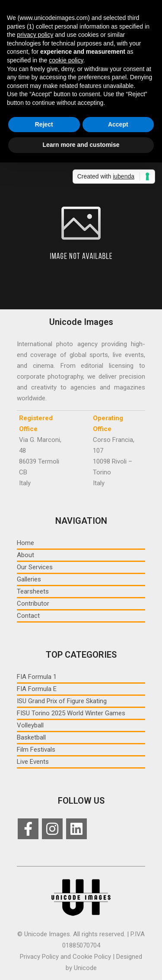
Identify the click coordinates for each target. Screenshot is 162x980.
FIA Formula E (37, 689)
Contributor (33, 604)
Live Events (33, 762)
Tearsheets (33, 591)
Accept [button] (118, 124)
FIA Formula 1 (37, 677)
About (25, 555)
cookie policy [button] (66, 60)
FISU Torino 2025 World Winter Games (71, 713)
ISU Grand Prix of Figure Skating (62, 701)
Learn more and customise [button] (81, 145)
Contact (28, 616)
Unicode (85, 968)
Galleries (29, 579)
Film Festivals (36, 750)
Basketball (31, 737)
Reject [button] (44, 124)
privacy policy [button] (35, 35)
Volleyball (30, 725)
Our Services (35, 567)
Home (25, 543)
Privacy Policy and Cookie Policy (65, 957)
